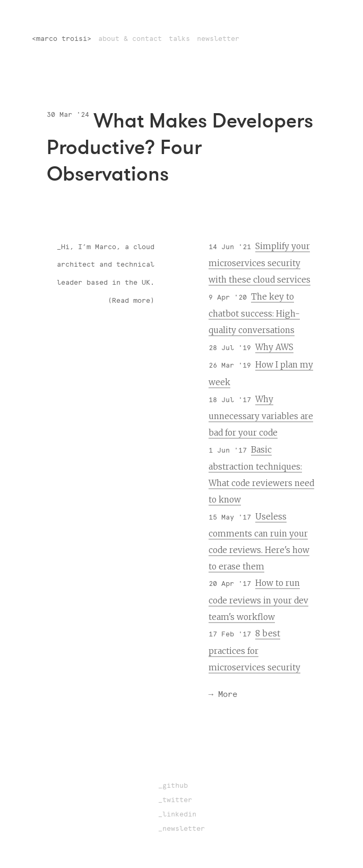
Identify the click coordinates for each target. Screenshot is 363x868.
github (175, 785)
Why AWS (274, 347)
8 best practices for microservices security (254, 650)
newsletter (218, 39)
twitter (177, 800)
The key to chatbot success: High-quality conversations (254, 313)
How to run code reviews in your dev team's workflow (258, 600)
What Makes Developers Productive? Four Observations (180, 147)
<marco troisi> (62, 39)
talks (179, 39)
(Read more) (131, 300)
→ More (223, 694)
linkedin (179, 814)
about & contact (130, 39)
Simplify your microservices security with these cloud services (260, 263)
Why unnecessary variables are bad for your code (261, 416)
